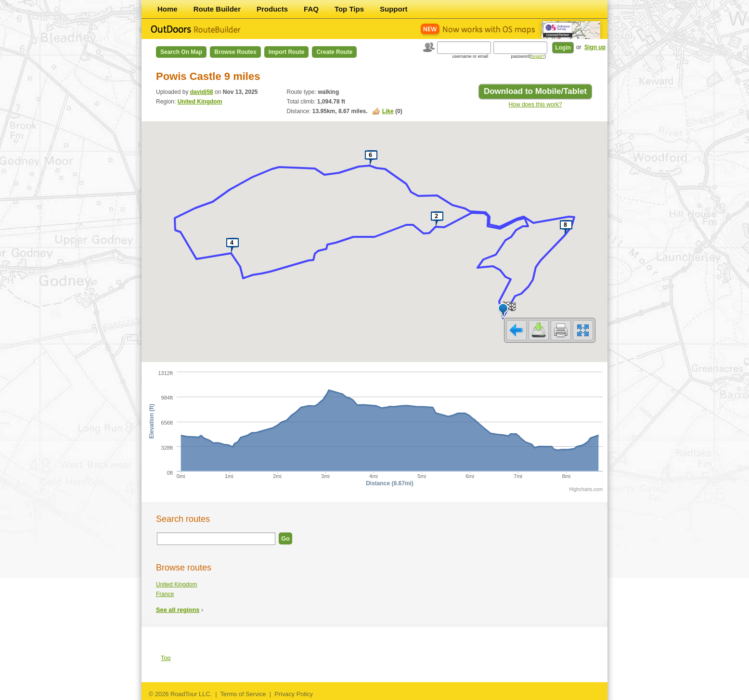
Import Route (287, 52)
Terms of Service (243, 694)
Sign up (595, 47)
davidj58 (202, 92)
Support (394, 9)
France (165, 594)
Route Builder (217, 9)
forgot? (538, 56)
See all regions (178, 610)
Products (272, 9)
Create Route (334, 52)
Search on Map (181, 52)
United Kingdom (200, 102)
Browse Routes (235, 52)
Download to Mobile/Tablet (535, 91)
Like (388, 111)
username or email (470, 56)
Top (166, 658)
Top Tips (349, 9)
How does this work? (536, 104)
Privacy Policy (294, 694)
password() (528, 56)
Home (168, 9)
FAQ (311, 9)
